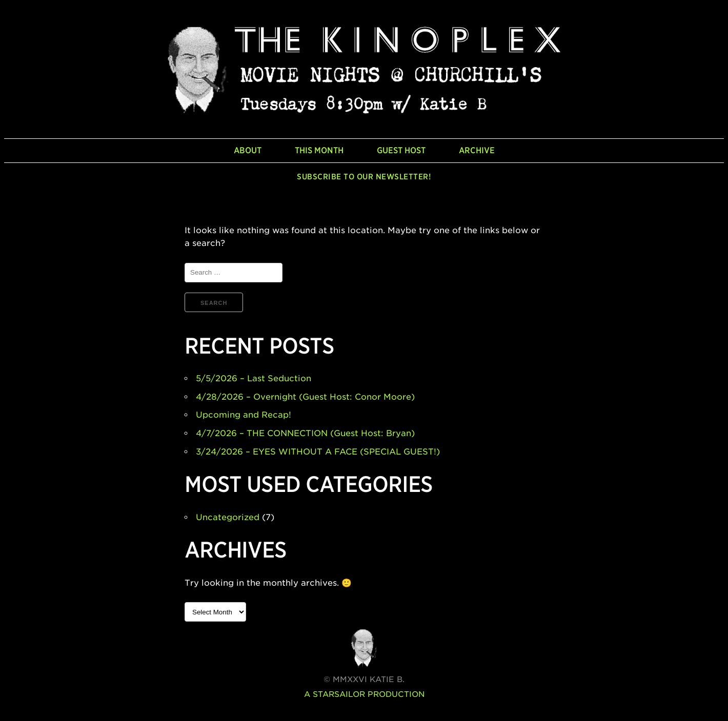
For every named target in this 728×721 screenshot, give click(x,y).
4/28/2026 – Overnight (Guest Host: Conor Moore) (305, 397)
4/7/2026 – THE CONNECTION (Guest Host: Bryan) (305, 433)
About (248, 150)
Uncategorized (228, 517)
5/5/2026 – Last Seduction (254, 378)
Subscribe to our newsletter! (364, 177)
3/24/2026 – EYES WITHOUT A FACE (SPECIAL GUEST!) (318, 452)
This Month (319, 150)
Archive (477, 150)
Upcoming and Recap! (244, 415)
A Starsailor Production (364, 694)
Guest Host (401, 150)
